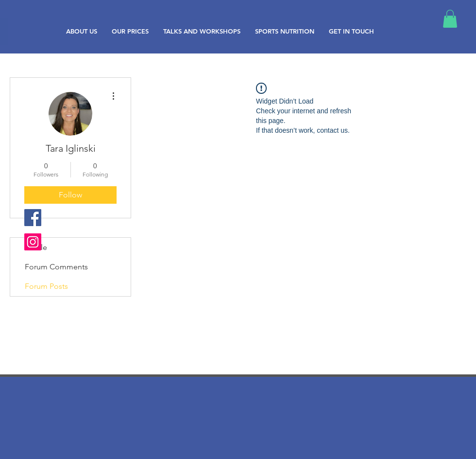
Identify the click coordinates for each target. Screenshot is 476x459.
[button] (450, 19)
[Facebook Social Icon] (33, 218)
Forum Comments (56, 267)
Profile (36, 247)
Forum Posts (46, 286)
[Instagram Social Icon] (33, 242)
